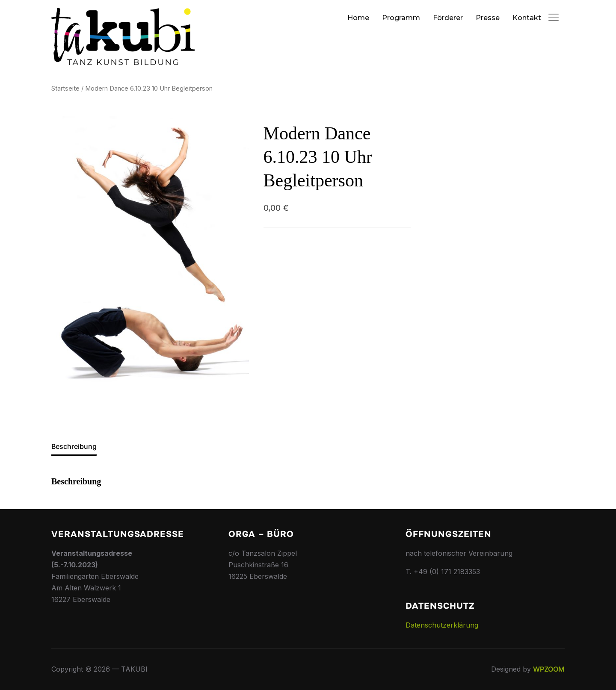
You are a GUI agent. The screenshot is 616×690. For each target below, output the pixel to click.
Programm (401, 18)
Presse (488, 18)
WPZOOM (549, 669)
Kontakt (527, 18)
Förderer (448, 18)
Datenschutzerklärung (442, 625)
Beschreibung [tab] (74, 446)
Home (358, 18)
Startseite (65, 88)
